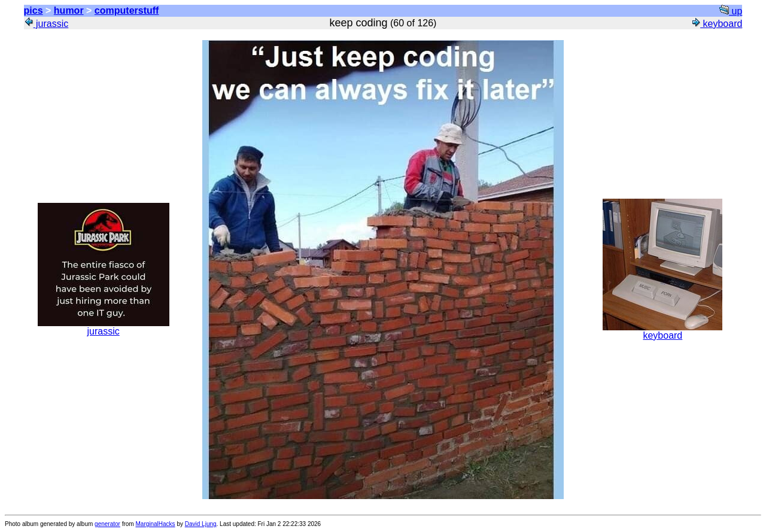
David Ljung (201, 524)
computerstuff (127, 10)
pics (34, 10)
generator (107, 524)
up (731, 11)
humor (69, 10)
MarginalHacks (155, 524)
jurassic (46, 24)
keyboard (716, 24)
